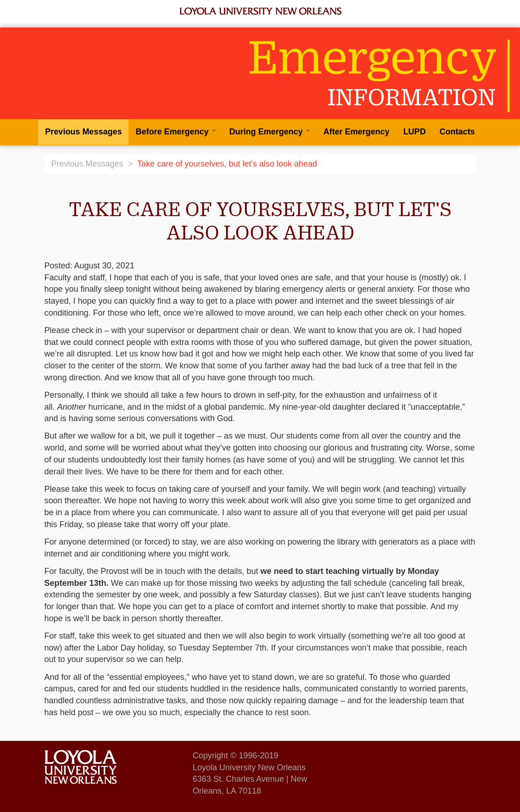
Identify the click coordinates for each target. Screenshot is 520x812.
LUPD (415, 132)
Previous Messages (83, 132)
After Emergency (357, 132)
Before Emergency (175, 132)
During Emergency (270, 132)
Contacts (457, 132)
